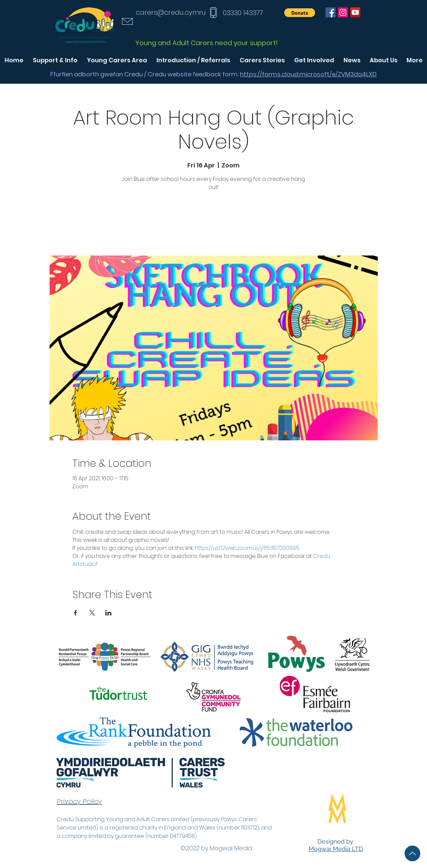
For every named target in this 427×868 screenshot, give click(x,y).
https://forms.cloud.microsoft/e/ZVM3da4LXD (308, 74)
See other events (213, 224)
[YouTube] (355, 12)
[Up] (412, 853)
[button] (300, 13)
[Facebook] (330, 12)
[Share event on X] (92, 613)
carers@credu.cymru (171, 12)
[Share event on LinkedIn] (108, 613)
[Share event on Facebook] (76, 613)
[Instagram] (343, 12)
